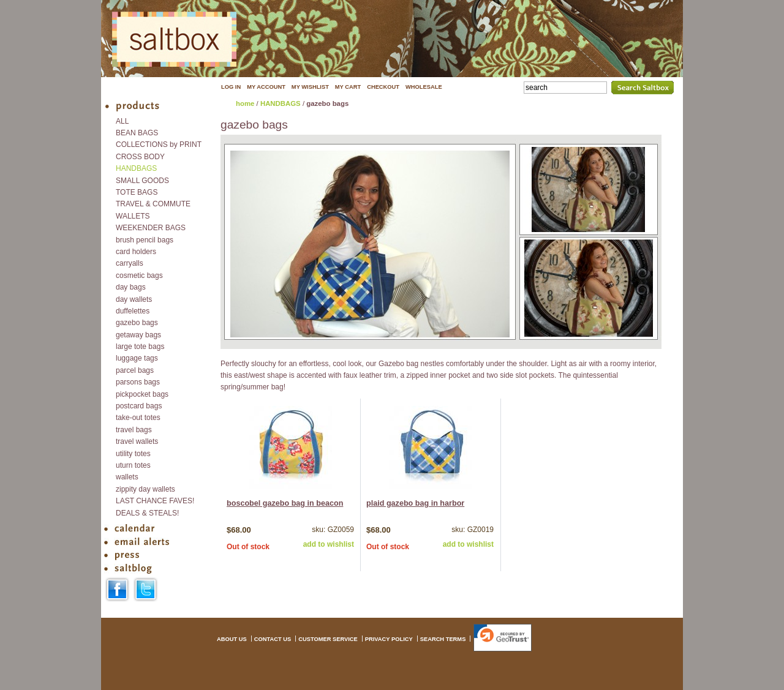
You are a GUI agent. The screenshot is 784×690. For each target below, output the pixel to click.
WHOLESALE (424, 87)
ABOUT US (232, 639)
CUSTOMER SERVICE (328, 639)
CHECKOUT (383, 87)
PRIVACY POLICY (389, 639)
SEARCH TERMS (443, 639)
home (245, 103)
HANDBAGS (281, 103)
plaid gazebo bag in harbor (415, 503)
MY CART (348, 87)
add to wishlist (329, 544)
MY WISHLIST (310, 87)
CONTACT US (273, 639)
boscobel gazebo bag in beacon (285, 503)
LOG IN (231, 87)
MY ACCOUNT (266, 87)
